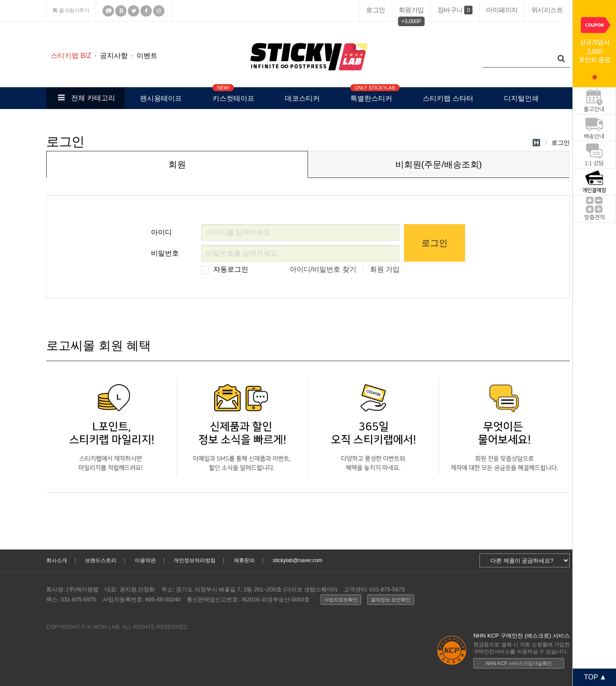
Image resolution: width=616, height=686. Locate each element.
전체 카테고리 (85, 98)
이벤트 (147, 56)
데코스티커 (302, 98)
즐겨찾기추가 (71, 10)
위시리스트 (547, 10)
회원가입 (411, 12)
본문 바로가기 (0, 22)
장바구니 (455, 10)
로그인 (376, 10)
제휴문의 (244, 560)
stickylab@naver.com (298, 560)
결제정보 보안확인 (391, 600)
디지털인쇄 (521, 98)
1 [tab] (595, 77)
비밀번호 (165, 251)
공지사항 (114, 56)
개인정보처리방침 (195, 560)
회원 (177, 164)
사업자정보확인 (341, 600)
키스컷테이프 (233, 95)
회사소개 (57, 560)
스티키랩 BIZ (71, 56)
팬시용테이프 (161, 98)
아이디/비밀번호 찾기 (323, 269)
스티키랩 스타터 (448, 98)
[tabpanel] (594, 44)
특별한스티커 (371, 95)
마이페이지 (502, 10)
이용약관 (145, 560)
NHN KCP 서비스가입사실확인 (519, 663)
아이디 (161, 230)
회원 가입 (385, 269)
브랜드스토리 (101, 560)
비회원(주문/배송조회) (439, 164)
